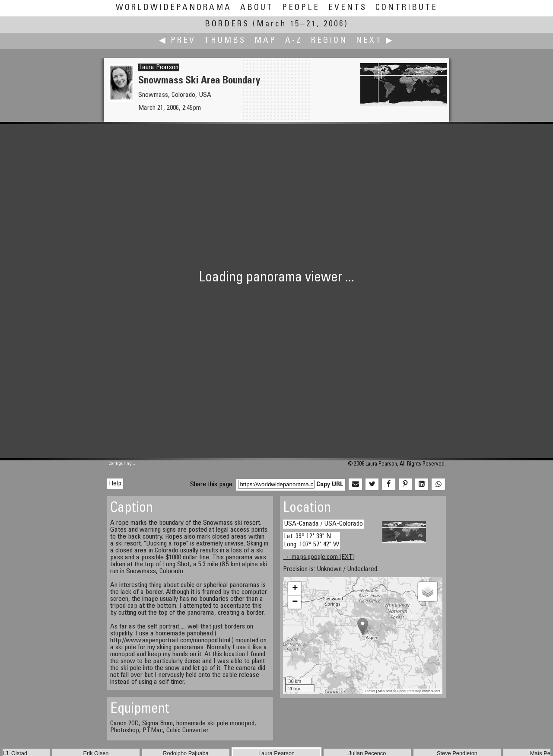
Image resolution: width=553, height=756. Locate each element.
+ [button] (295, 589)
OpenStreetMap (409, 691)
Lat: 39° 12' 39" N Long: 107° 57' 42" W (311, 541)
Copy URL (330, 485)
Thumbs (225, 41)
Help (115, 484)
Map (265, 41)
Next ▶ (375, 41)
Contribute (407, 8)
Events (348, 8)
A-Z (294, 41)
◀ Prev (177, 41)
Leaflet (370, 691)
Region (329, 41)
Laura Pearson (159, 67)
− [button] (295, 602)
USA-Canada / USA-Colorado (323, 524)
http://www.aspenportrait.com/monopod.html (170, 641)
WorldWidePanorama (174, 8)
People (301, 8)
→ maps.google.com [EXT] (319, 557)
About (257, 8)
